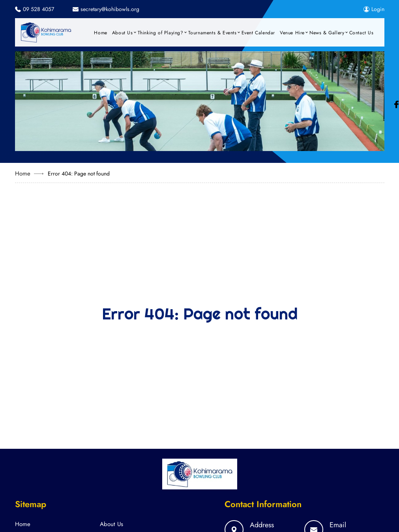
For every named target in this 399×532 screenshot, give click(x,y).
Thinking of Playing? (161, 33)
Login (374, 9)
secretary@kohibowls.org (110, 9)
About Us (123, 33)
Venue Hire (292, 33)
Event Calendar (258, 33)
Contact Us (362, 33)
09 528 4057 (38, 9)
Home (100, 33)
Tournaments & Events (213, 33)
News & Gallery (327, 33)
